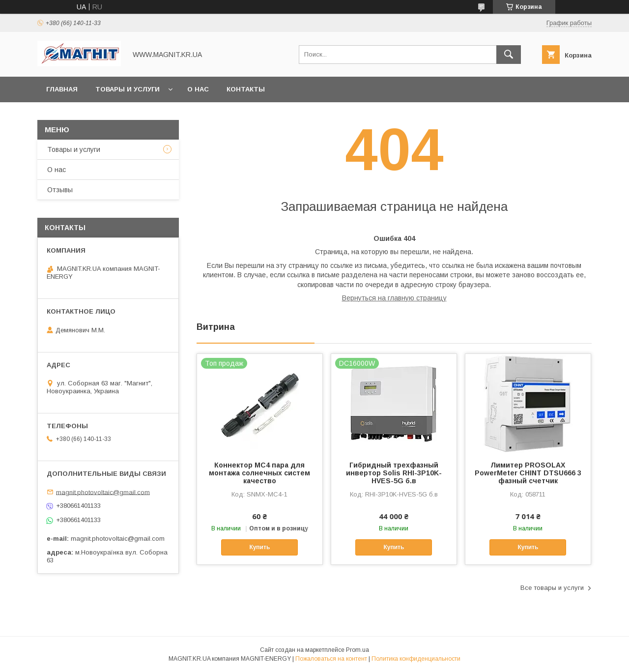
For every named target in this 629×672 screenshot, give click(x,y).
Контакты (246, 89)
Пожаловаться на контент (331, 659)
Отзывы (60, 190)
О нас (198, 89)
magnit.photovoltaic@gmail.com (103, 492)
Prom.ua (357, 650)
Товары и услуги (128, 89)
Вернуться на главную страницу (394, 298)
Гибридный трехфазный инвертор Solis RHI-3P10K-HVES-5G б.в (394, 473)
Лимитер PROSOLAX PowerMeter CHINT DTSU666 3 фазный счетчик (528, 473)
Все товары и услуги (552, 588)
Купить (259, 547)
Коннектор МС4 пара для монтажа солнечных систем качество (259, 473)
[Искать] (509, 55)
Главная (62, 89)
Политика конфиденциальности (416, 659)
